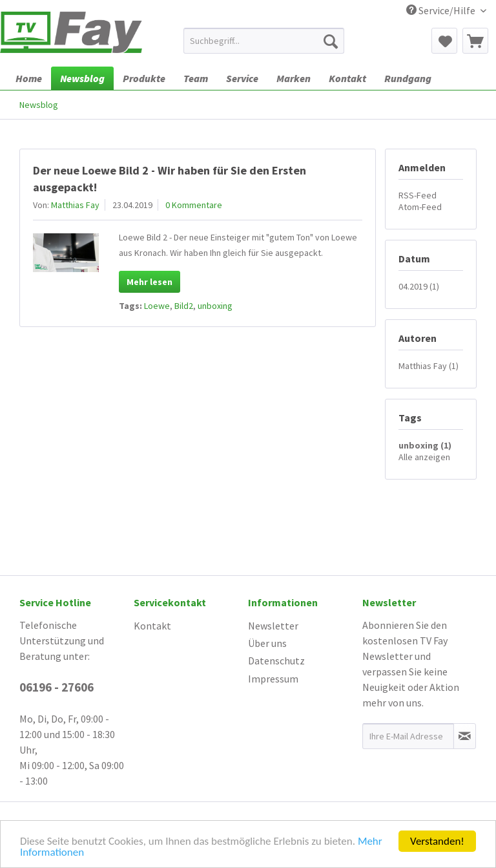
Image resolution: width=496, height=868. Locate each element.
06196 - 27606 (57, 687)
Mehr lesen (150, 282)
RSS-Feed (418, 195)
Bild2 (184, 306)
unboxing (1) (425, 445)
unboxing (215, 306)
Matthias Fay (75, 205)
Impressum (273, 679)
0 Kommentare (194, 205)
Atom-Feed (420, 207)
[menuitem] (264, 41)
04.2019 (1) (419, 286)
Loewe (157, 306)
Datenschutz (276, 661)
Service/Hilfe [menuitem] (442, 10)
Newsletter (273, 626)
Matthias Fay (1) (429, 366)
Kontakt (152, 626)
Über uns (267, 643)
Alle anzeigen (424, 457)
